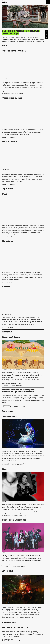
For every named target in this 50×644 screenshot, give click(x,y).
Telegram (47, 31)
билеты (13, 94)
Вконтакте (47, 34)
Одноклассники (47, 38)
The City (4, 2)
